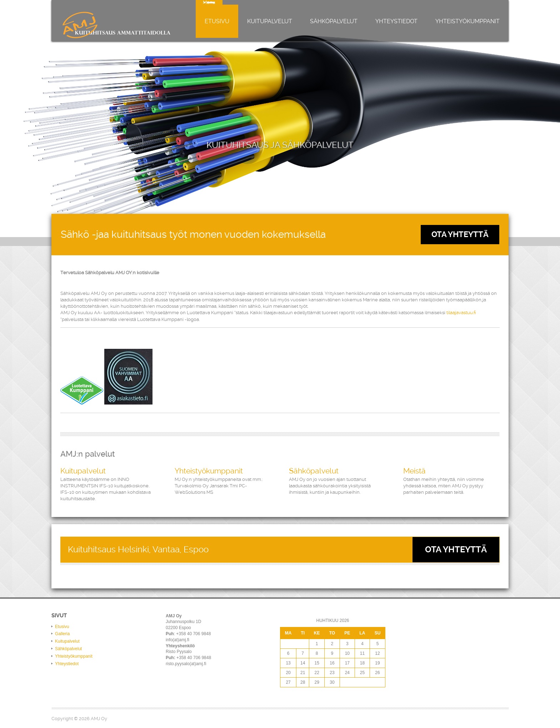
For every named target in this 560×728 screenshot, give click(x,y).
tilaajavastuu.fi (461, 313)
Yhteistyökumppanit (467, 21)
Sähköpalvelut (334, 21)
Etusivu (217, 21)
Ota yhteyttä (456, 549)
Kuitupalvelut (270, 21)
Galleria (62, 634)
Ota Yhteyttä (460, 234)
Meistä (414, 471)
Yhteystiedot (396, 21)
